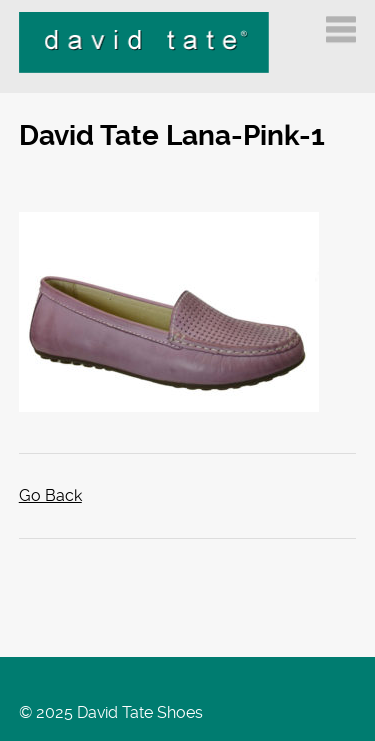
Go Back (50, 495)
